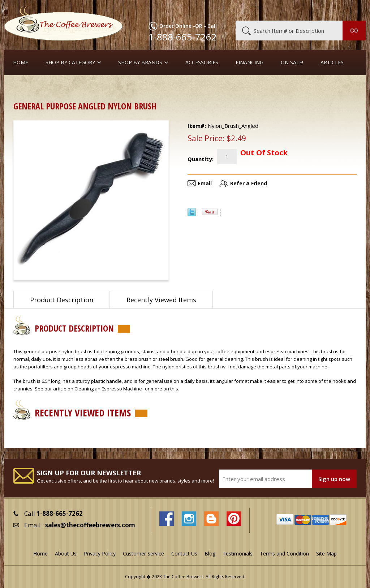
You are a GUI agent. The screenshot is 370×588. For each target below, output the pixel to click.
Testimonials (238, 554)
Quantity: (201, 159)
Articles (332, 62)
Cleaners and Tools (61, 87)
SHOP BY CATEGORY (70, 62)
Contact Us (184, 554)
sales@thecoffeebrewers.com (90, 525)
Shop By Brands (140, 62)
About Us (238, 10)
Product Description (62, 300)
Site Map (326, 554)
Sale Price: (206, 138)
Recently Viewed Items (161, 300)
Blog (308, 10)
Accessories (202, 62)
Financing (249, 62)
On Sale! (292, 62)
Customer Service (276, 10)
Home (21, 62)
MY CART (354, 9)
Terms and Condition (284, 554)
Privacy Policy (100, 554)
